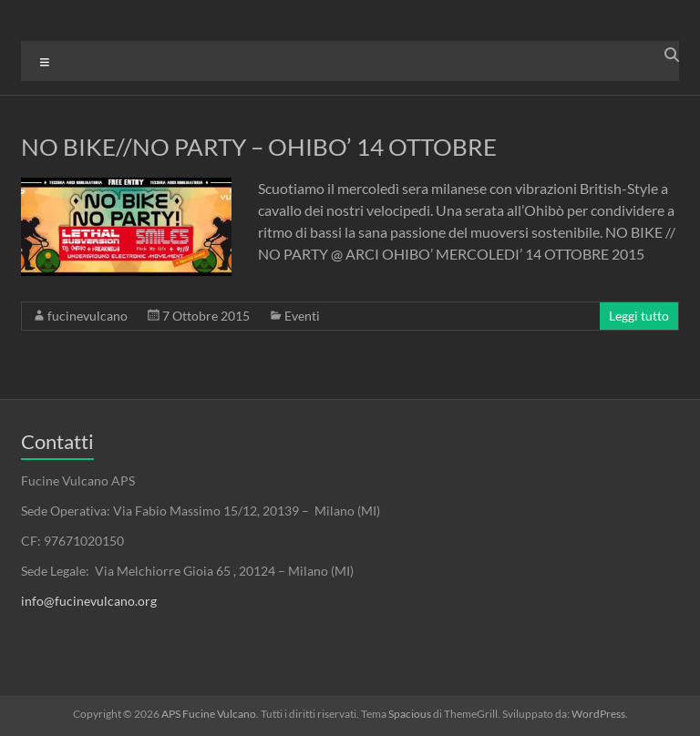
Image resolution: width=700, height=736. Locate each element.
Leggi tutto (639, 316)
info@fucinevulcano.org (89, 601)
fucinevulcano (87, 316)
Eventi (302, 316)
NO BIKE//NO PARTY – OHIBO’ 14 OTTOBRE (259, 147)
